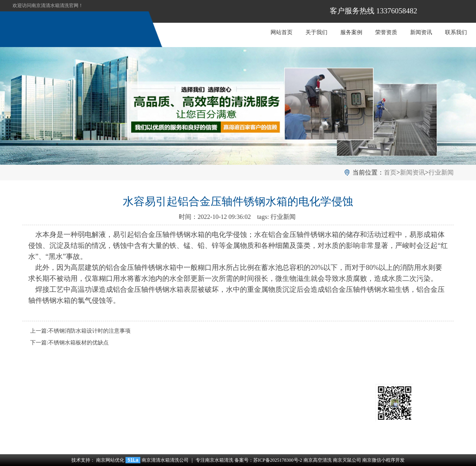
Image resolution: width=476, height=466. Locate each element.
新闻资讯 (421, 32)
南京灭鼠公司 (347, 460)
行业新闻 (441, 172)
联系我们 (456, 32)
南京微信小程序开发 (383, 460)
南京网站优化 (110, 460)
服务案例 (351, 32)
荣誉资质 (386, 32)
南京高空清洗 (318, 460)
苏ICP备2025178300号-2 (278, 460)
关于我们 (316, 32)
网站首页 (282, 32)
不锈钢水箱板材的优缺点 (78, 343)
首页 (390, 172)
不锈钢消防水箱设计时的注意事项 (89, 331)
